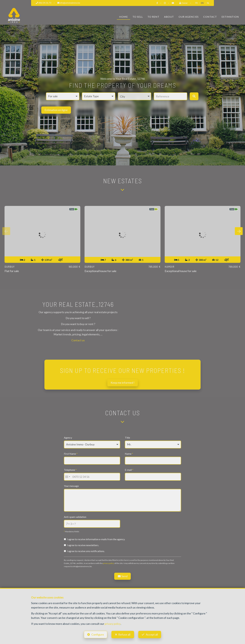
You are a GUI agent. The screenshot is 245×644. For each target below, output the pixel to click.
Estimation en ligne (56, 110)
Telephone (70, 470)
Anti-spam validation (75, 517)
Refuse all (124, 634)
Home (124, 17)
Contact (210, 17)
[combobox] (67, 477)
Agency (68, 438)
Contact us (78, 340)
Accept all (153, 634)
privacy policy (109, 563)
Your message (71, 486)
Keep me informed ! (123, 383)
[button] (135, 96)
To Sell (138, 17)
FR (196, 3)
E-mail (129, 470)
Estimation (230, 17)
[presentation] (6, 232)
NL (208, 3)
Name (129, 454)
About (169, 17)
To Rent (153, 17)
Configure (97, 634)
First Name (71, 454)
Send (123, 576)
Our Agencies (189, 17)
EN (202, 3)
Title (127, 438)
